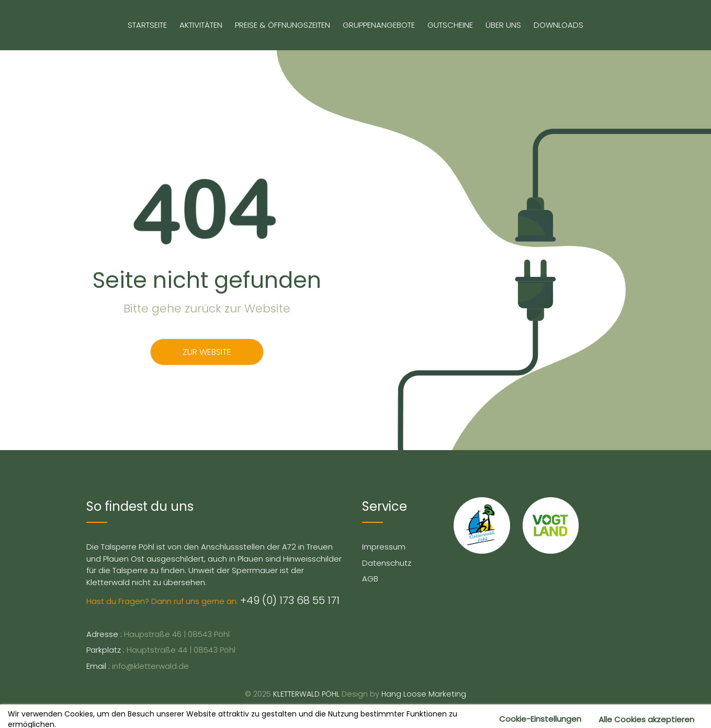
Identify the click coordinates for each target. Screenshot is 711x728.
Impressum (384, 547)
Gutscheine (450, 25)
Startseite (147, 25)
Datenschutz (387, 563)
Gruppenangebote (379, 25)
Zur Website (207, 352)
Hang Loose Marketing (424, 694)
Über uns (503, 25)
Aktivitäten (201, 25)
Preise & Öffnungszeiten (283, 25)
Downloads (558, 25)
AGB (370, 579)
